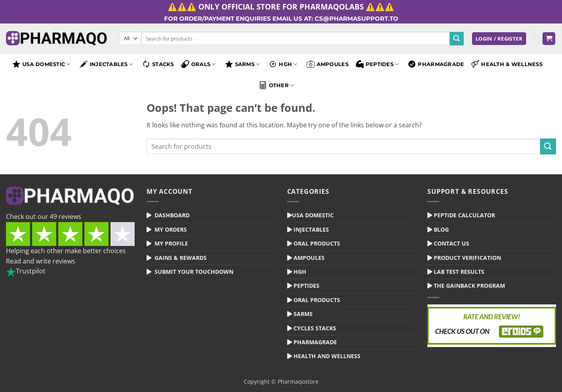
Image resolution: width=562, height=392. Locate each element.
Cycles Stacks (315, 328)
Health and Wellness (327, 356)
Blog (441, 229)
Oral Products (317, 243)
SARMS (243, 64)
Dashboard (172, 215)
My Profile (171, 243)
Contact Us (451, 243)
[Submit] (456, 39)
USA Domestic (41, 64)
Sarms (303, 314)
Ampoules (328, 64)
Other (277, 85)
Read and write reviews (41, 261)
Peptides (377, 64)
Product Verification (467, 258)
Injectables (106, 64)
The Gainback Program (469, 286)
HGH (283, 64)
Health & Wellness (507, 64)
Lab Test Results (459, 272)
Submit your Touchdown (194, 272)
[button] (499, 39)
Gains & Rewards (181, 258)
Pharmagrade (436, 64)
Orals (199, 64)
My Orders (171, 229)
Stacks (158, 64)
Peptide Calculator (464, 215)
